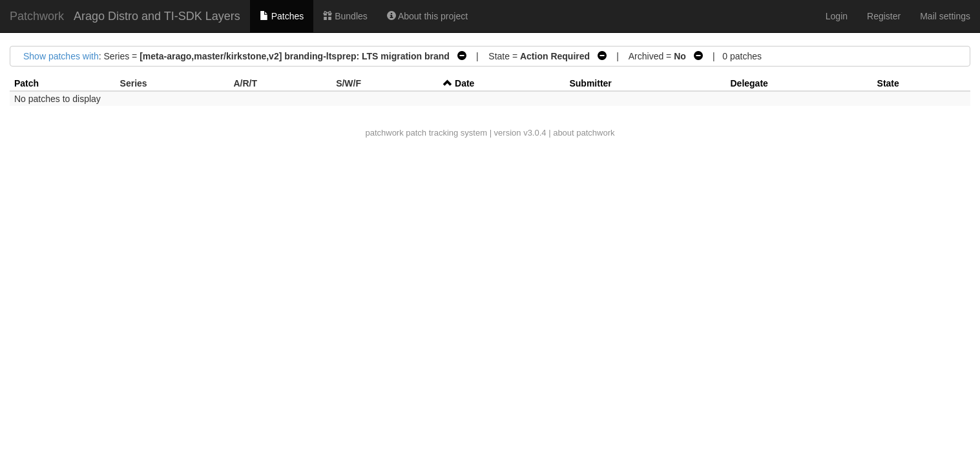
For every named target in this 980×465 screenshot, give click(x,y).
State (888, 83)
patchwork (384, 133)
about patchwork (584, 133)
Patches (282, 16)
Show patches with (61, 56)
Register (884, 16)
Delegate (749, 83)
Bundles (345, 16)
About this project (427, 16)
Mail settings (945, 16)
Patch (26, 83)
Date (464, 83)
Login (837, 16)
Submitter (590, 83)
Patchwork (37, 16)
